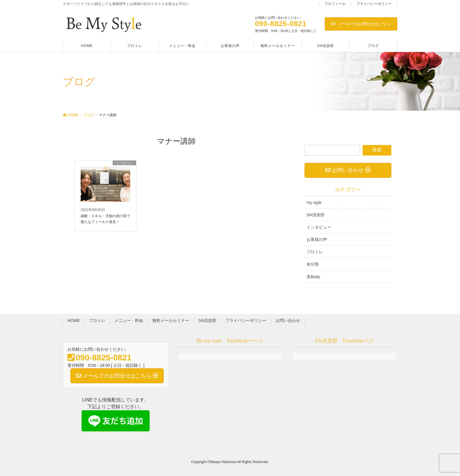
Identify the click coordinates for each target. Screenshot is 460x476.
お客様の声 (317, 239)
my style (314, 202)
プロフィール (335, 4)
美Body (313, 277)
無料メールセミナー (171, 320)
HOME (74, 320)
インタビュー (319, 227)
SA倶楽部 (316, 215)
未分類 (313, 264)
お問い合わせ (288, 320)
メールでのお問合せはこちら (361, 24)
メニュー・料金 (129, 320)
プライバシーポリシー (374, 4)
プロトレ (315, 252)
